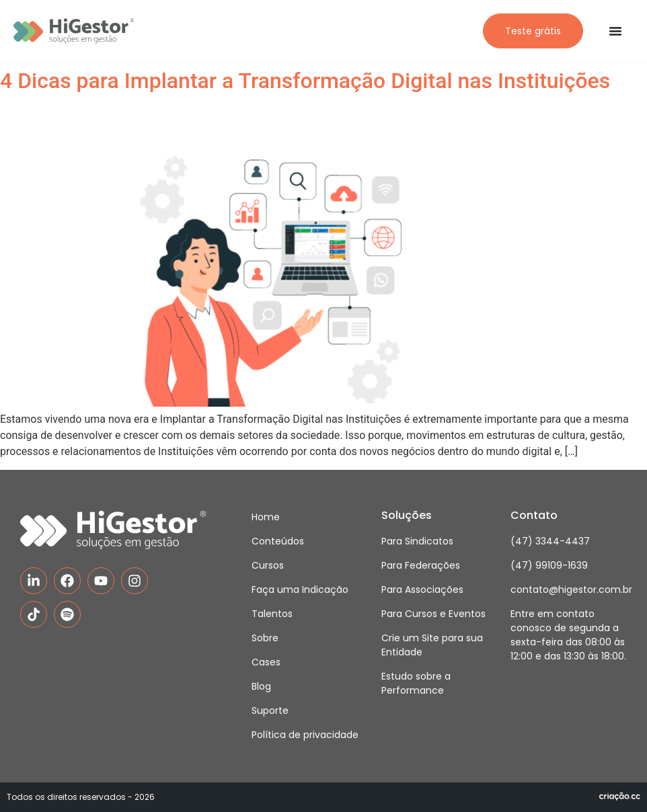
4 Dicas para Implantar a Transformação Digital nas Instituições (305, 81)
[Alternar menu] (615, 31)
